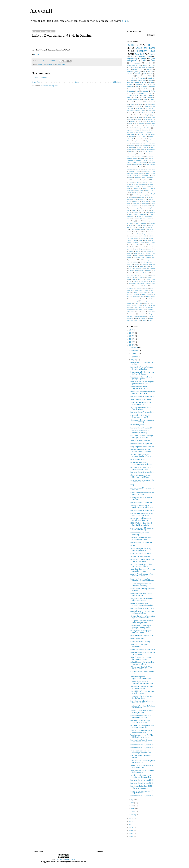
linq (128, 230)
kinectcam (144, 223)
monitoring (144, 238)
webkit (131, 102)
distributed (150, 178)
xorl (140, 320)
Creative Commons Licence (65, 860)
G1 (152, 130)
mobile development (133, 238)
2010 (131, 828)
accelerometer (131, 134)
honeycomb (136, 212)
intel (140, 117)
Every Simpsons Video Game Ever (142, 447)
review (142, 271)
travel (151, 303)
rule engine (134, 275)
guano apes (145, 208)
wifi (136, 318)
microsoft (146, 76)
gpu (138, 208)
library (138, 76)
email (151, 182)
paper (129, 98)
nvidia (153, 243)
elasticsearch (149, 113)
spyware (142, 124)
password (129, 253)
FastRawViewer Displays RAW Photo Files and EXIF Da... (141, 717)
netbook (151, 240)
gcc (148, 197)
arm (137, 87)
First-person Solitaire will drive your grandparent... (141, 378)
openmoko (130, 249)
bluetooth (144, 87)
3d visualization (149, 102)
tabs (147, 297)
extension (137, 188)
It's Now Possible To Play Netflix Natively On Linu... (142, 712)
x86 (148, 85)
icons (131, 214)
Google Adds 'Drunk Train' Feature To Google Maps (143, 653)
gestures (129, 199)
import (139, 217)
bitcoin (139, 147)
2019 (131, 330)
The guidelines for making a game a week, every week (142, 692)
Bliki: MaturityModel (137, 425)
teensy (130, 299)
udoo (154, 124)
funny (136, 93)
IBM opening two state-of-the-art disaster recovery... (142, 599)
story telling (144, 292)
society (130, 124)
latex (144, 225)
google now (136, 204)
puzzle (129, 262)
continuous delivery (149, 165)
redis (136, 266)
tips (141, 303)
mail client (152, 117)
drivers (131, 182)
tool (128, 69)
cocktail (141, 158)
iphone (129, 95)
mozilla (135, 240)
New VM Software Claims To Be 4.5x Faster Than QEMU (141, 514)
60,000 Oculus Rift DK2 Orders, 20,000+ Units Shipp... (141, 565)
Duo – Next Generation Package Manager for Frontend (142, 437)
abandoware (149, 132)
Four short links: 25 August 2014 (142, 444)
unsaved (129, 85)
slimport (136, 281)
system (150, 294)
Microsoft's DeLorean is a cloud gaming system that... (142, 468)
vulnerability (142, 314)
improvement (148, 217)
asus (154, 104)
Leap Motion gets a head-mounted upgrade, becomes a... (143, 392)
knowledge (152, 223)
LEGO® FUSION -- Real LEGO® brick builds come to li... (141, 524)
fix (127, 193)
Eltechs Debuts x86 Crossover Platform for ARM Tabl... (141, 476)
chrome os (133, 89)
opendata (151, 247)
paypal (143, 253)
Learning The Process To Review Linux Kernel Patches (142, 368)
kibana (145, 117)
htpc (147, 212)
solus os (139, 288)
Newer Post (36, 82)
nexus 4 (131, 119)
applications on (138, 141)
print (140, 260)
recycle (130, 266)
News (151, 67)
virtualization (131, 312)
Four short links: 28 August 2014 (142, 396)
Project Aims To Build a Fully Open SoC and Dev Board (142, 560)
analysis (151, 137)
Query (133, 546)
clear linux (140, 156)
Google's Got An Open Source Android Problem (141, 594)
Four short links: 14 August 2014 (142, 608)
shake (128, 279)
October (134, 354)
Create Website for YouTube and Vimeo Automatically (142, 432)
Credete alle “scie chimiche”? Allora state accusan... (143, 707)
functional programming (139, 195)
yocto (144, 320)
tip (136, 303)
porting (142, 98)
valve (130, 126)
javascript (130, 82)
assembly (148, 104)
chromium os (149, 154)
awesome (131, 145)
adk (138, 104)
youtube (150, 320)
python (150, 98)
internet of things (140, 219)
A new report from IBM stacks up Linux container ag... (142, 529)
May (133, 806)
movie (151, 82)
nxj (129, 245)
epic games (130, 186)
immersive (130, 217)
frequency (152, 193)
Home (77, 82)
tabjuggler (136, 297)
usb (136, 307)
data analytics (146, 171)
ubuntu (153, 100)
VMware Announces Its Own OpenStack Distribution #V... (141, 451)
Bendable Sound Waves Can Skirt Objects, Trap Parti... (142, 726)
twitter (129, 305)
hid (152, 210)
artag (147, 141)
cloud (150, 89)
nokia (142, 243)
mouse (129, 240)
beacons (138, 145)
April (133, 809)
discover (137, 178)
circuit (143, 89)
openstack (143, 249)
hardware (150, 93)
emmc (128, 184)
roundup (143, 273)
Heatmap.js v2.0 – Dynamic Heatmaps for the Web (140, 416)
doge (143, 180)
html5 (135, 117)
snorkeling (132, 284)
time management (145, 301)
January (134, 815)
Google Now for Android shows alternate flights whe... (142, 622)
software (145, 286)
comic (146, 160)
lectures (129, 227)
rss (128, 275)
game (143, 115)
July (132, 800)
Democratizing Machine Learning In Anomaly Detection (142, 373)
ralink (142, 262)
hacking (134, 210)
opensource (136, 63)
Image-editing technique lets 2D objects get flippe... (142, 792)
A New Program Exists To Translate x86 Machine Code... (142, 683)
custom (148, 169)
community (150, 108)
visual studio (151, 312)
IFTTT (37, 55)
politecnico (133, 67)
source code (130, 290)
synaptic (143, 294)
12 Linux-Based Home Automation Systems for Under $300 (143, 617)
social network (151, 121)
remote (147, 266)
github (145, 65)
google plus (145, 204)
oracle (150, 249)
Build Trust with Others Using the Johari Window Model (142, 383)
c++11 (140, 106)
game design (151, 195)
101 (130, 128)
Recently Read (51, 64)
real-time (152, 264)
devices (153, 175)
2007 (131, 837)
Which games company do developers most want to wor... (142, 507)
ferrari (138, 115)
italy (134, 221)
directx (149, 111)
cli (147, 156)
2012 (131, 822)
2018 (131, 333)
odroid (138, 245)
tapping (153, 297)
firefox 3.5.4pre (149, 191)
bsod (130, 152)
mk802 (145, 236)
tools (146, 303)
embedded (130, 76)
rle (154, 271)
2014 (131, 345)
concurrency (143, 162)
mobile (144, 82)
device (144, 111)
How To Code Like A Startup (140, 642)
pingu (136, 256)
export (128, 188)
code (146, 158)
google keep (145, 201)
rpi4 (152, 273)
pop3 (143, 258)
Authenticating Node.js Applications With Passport (141, 678)
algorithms (132, 137)
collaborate (130, 160)
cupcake (141, 169)
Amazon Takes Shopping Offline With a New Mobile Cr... (142, 575)
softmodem (137, 286)
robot (139, 121)
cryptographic (130, 169)
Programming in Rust (138, 459)
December (135, 348)
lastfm (138, 225)
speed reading (139, 290)
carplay (151, 152)
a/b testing (139, 132)
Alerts (153, 65)
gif (134, 199)
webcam (141, 126)
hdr (148, 210)
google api (136, 201)
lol (135, 232)
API (128, 104)
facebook (132, 80)
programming (132, 59)
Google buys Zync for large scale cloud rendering (142, 421)
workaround (130, 320)
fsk (129, 195)
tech (145, 100)
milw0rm (152, 234)
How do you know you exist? (141, 554)
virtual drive (142, 310)
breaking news (151, 150)
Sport (153, 61)
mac (144, 232)
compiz (151, 160)
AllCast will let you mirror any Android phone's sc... (141, 550)
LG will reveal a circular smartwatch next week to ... (141, 463)
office (128, 247)
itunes (139, 221)
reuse (136, 271)
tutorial (148, 124)
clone (151, 156)
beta (130, 106)
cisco (128, 156)
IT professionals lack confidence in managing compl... (142, 658)
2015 (131, 342)
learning (151, 225)
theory (129, 301)
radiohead (135, 262)
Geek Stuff (139, 54)
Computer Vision (138, 69)
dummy (145, 182)
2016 (131, 339)
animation (134, 78)
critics (141, 167)
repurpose (131, 268)
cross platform (149, 167)
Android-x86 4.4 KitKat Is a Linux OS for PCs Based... (142, 687)
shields (148, 279)
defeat (148, 173)
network (129, 243)
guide (148, 115)
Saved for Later (61, 64)
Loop (132, 485)
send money (150, 277)
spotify (147, 290)
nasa (145, 240)
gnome (129, 201)
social (148, 284)
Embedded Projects (145, 56)
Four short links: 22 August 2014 (142, 472)
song (136, 124)
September (135, 357)
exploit (129, 115)
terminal (137, 299)
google (144, 59)
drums (130, 113)
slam (130, 281)
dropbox (138, 182)
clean (133, 156)
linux (133, 56)
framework (144, 193)
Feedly (40, 64)
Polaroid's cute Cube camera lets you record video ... (142, 663)
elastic (142, 113)
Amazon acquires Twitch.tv (140, 441)
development (145, 175)
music (148, 63)
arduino (129, 72)
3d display (138, 128)
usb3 (141, 307)
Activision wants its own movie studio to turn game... (141, 539)
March (133, 812)
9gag (138, 130)
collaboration (138, 160)
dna (128, 180)
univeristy (146, 305)
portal (148, 258)
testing (143, 299)
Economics (145, 130)
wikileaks (148, 126)
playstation (137, 258)
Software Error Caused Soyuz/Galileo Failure (139, 388)
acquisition (140, 134)
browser (142, 78)
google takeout (136, 206)
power (153, 258)
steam (135, 292)
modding (144, 95)
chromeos (141, 154)
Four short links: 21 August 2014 (142, 503)
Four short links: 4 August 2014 (142, 796)
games (151, 80)
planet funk (150, 256)
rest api (131, 271)
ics (136, 214)
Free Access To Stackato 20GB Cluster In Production (141, 787)
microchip (136, 234)
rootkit (136, 273)
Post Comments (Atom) (50, 86)
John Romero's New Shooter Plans (143, 649)
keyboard (137, 223)
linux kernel (135, 230)
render (153, 266)
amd (144, 137)
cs (137, 169)
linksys (151, 227)
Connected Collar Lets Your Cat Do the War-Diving (142, 697)
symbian (136, 294)
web (145, 74)
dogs (148, 180)
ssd (152, 290)
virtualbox (150, 310)
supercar (129, 294)
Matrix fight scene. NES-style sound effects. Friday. (140, 721)
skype (153, 279)
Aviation (133, 104)
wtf (136, 320)
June (133, 803)
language (131, 225)
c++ (143, 152)
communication (140, 108)
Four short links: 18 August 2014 (142, 543)
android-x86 (130, 139)
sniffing (153, 281)
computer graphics (132, 162)
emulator (151, 184)
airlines (153, 134)
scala (141, 275)
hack (128, 210)
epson (138, 186)
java (136, 72)
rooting (130, 273)
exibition (151, 186)
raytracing (145, 264)
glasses (151, 199)
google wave (146, 206)
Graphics (150, 69)
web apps (129, 316)
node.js (150, 72)
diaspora (131, 178)
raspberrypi (130, 264)
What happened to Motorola (141, 399)
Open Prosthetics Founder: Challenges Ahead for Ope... (141, 752)
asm (152, 141)
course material (133, 167)
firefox (153, 91)
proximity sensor (148, 260)
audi (133, 143)
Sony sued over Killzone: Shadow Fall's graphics (142, 771)
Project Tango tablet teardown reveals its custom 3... (141, 519)
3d (128, 78)
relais (141, 266)
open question (142, 247)
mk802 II (151, 236)
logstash (129, 232)
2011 (131, 824)
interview (150, 219)
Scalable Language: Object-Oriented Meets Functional (141, 456)
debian (137, 173)
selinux (142, 277)
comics (152, 54)
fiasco (141, 191)
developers (130, 91)
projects (129, 74)
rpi (148, 273)
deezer (142, 173)
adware (147, 134)
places (142, 256)
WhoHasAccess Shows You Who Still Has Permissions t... (142, 736)
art (142, 104)
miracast (138, 236)
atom (128, 143)
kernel (137, 82)
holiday (129, 212)
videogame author (132, 310)
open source (138, 119)
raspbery (138, 264)
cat (128, 154)
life (144, 72)
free (130, 93)
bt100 (134, 152)
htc (143, 212)
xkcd (154, 126)
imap (151, 214)
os (154, 249)
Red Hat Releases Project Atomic (142, 636)
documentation (135, 180)
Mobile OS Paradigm (138, 639)
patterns (137, 253)
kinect (136, 95)
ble (152, 147)
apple (145, 139)
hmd (130, 117)
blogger (129, 150)
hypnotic (153, 212)
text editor (150, 299)
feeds (136, 191)
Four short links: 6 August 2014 (142, 780)
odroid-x (144, 245)
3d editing (147, 128)
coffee (151, 158)
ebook (136, 113)
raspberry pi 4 (149, 262)
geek (152, 197)
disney (144, 178)
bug (139, 152)
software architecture (134, 100)
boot (143, 150)
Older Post (117, 82)
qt (127, 121)
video (135, 126)
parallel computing (148, 251)
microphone (144, 234)
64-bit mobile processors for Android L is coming (141, 585)
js (140, 72)
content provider (137, 165)
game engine (142, 80)
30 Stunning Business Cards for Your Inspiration (142, 408)
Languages (130, 132)
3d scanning (139, 102)
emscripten (135, 184)
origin (125, 21)
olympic (134, 247)
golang (142, 93)
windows (139, 85)
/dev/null (41, 11)
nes (151, 95)
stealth (129, 292)
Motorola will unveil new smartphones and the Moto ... (142, 604)
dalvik (153, 169)
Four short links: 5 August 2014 (142, 783)
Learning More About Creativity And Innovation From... (141, 741)
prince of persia (133, 260)
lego (135, 227)
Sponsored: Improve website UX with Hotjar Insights (142, 766)
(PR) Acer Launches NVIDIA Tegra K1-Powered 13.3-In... (142, 668)
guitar (152, 208)
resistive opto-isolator (142, 268)
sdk (144, 121)
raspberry (133, 121)
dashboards (132, 171)
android (143, 61)
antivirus (138, 139)
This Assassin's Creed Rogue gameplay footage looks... (141, 627)
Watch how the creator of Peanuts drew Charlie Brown (143, 570)
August (133, 360)
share (134, 279)
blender (135, 106)
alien (139, 137)
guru (154, 115)
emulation (143, 184)
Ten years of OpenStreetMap (140, 556)
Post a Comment (41, 78)
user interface (149, 307)
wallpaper (150, 314)
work (151, 74)
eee (138, 91)
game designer (133, 197)
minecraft (131, 236)
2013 (131, 819)
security (138, 74)
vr (152, 76)
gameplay (142, 197)
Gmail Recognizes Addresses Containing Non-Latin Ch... (141, 776)
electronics (145, 91)
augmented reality (141, 143)
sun (152, 292)
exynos (145, 188)
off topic (151, 245)
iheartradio (143, 214)
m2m (139, 232)
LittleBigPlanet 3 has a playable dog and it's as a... (141, 632)
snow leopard (140, 284)
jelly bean (129, 223)
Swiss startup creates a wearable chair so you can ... (142, 481)
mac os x (150, 232)
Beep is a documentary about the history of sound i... (142, 494)
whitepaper (130, 318)
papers (138, 251)
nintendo (136, 243)
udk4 (140, 305)
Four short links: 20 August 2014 (142, 510)
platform (129, 258)
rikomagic (149, 271)
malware (129, 234)
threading (135, 301)
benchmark (132, 147)
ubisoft (134, 305)
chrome (153, 87)
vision (144, 312)
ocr (133, 245)
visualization (132, 314)
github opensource (142, 199)
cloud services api (132, 158)
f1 (133, 115)
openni (137, 249)
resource (153, 268)
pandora (131, 251)
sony (152, 288)
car (146, 152)
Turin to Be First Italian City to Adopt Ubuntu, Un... (141, 731)
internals (129, 219)
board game (137, 150)
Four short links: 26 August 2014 (142, 428)
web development (140, 316)
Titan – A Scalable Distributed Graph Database (141, 403)
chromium (147, 106)
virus (138, 312)
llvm (143, 230)
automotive (152, 143)
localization (150, 230)
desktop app (137, 175)
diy (154, 111)
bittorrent (146, 147)
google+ (153, 206)
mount (151, 238)
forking (137, 193)
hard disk (141, 210)
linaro (145, 227)
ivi (143, 221)
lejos (140, 227)
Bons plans (143, 67)
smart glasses (144, 281)
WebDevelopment (133, 65)
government (132, 208)
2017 (131, 336)
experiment (151, 78)
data (139, 171)
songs (146, 288)
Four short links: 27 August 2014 (142, 412)
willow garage (143, 318)
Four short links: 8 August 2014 (142, 745)
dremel (153, 180)
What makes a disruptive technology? (139, 645)
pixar (135, 98)
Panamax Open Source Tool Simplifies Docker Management (142, 580)
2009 (131, 831)
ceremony (133, 154)
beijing (153, 145)
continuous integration (133, 111)
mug (140, 240)
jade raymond (150, 221)
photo (149, 253)
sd (137, 277)
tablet (142, 297)
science (147, 275)
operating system (148, 119)
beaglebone (146, 145)
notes (148, 243)
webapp (151, 316)
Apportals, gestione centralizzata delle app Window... (142, 612)
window (151, 318)
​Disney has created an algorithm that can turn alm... (142, 702)
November (135, 351)
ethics (144, 186)
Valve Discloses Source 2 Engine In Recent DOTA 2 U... (143, 761)
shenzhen (140, 279)
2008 (131, 834)
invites (129, 221)
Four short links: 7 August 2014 (142, 748)
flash (132, 193)
